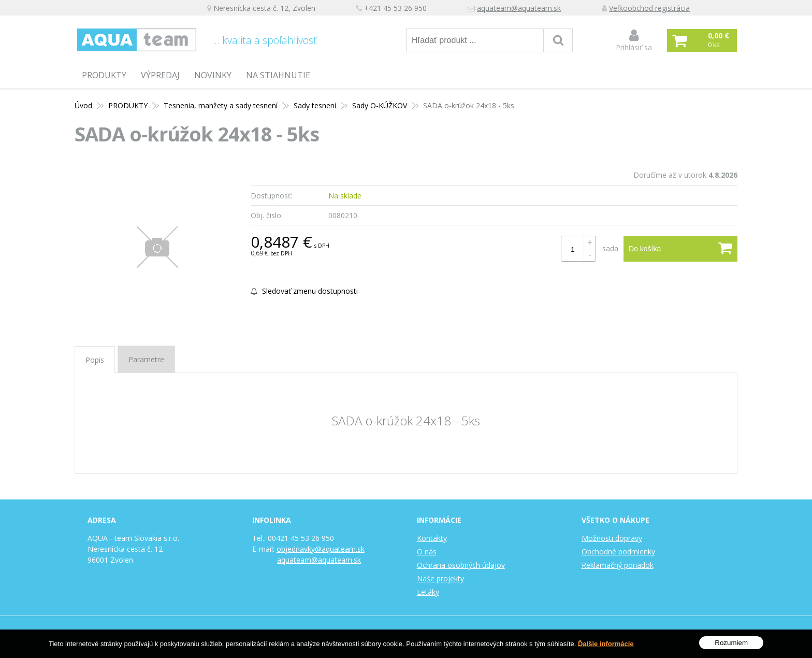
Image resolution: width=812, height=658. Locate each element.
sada (610, 248)
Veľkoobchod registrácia (649, 8)
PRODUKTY (104, 75)
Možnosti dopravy (612, 538)
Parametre (146, 359)
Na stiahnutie (278, 75)
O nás (427, 552)
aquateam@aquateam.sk (519, 8)
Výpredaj (160, 75)
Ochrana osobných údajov (461, 565)
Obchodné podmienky (618, 552)
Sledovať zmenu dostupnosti (304, 291)
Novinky (213, 75)
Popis (95, 360)
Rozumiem (731, 643)
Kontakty (432, 538)
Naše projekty (440, 578)
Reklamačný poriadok (618, 565)
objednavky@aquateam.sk (321, 549)
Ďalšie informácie (606, 644)
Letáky (428, 592)
